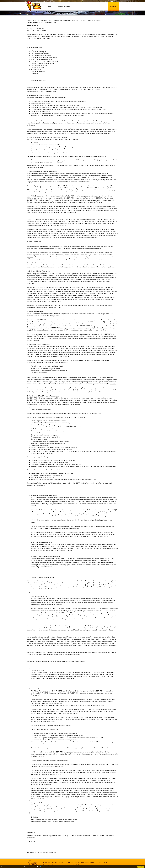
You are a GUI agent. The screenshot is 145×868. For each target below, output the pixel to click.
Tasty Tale (92, 862)
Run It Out (104, 862)
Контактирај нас (48, 865)
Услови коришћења (58, 865)
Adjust (33, 841)
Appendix (30, 257)
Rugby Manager (48, 862)
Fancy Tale (98, 862)
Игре (49, 6)
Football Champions (71, 862)
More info (44, 867)
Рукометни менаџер (83, 862)
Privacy (67, 865)
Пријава (113, 6)
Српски (114, 1)
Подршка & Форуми (64, 6)
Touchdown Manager (59, 862)
